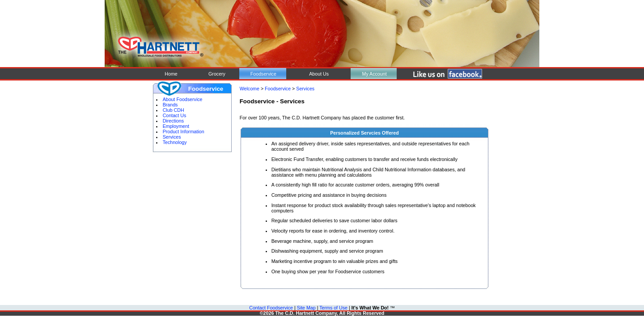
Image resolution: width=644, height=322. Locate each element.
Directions (173, 121)
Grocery (217, 74)
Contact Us (175, 115)
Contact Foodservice (271, 308)
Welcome (250, 89)
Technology (175, 142)
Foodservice (263, 74)
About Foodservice (183, 99)
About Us (319, 74)
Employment (176, 126)
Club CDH (174, 110)
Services (172, 137)
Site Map (306, 308)
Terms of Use (333, 308)
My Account (374, 74)
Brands (170, 105)
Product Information (184, 131)
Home (170, 74)
